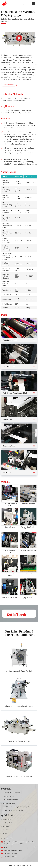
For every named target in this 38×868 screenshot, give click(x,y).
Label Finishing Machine (11, 793)
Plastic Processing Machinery (13, 810)
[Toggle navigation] (33, 3)
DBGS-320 (28, 177)
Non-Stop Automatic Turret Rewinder (19, 671)
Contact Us (7, 838)
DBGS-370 (19, 177)
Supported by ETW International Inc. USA (19, 865)
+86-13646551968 (10, 854)
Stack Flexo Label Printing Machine (19, 776)
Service (5, 830)
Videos (5, 833)
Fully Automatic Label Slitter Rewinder (19, 706)
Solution (6, 826)
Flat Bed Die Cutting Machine (19, 741)
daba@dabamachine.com (13, 850)
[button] (34, 340)
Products (6, 789)
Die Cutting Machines (10, 800)
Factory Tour (7, 823)
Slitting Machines (9, 803)
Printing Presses (8, 796)
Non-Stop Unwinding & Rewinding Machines (18, 807)
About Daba (7, 819)
